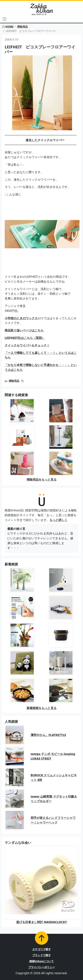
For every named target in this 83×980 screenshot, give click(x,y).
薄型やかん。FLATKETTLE (48, 735)
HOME (8, 27)
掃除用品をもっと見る (42, 479)
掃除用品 (22, 27)
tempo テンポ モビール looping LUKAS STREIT (53, 756)
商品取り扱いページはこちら (24, 330)
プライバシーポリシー (42, 967)
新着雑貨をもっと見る (42, 708)
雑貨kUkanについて (42, 961)
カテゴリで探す (42, 949)
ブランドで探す (42, 955)
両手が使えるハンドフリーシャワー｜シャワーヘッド (53, 820)
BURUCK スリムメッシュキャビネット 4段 (54, 778)
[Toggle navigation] (4, 19)
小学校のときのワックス (21, 318)
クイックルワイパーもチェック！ (27, 345)
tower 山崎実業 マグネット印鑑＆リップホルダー (54, 799)
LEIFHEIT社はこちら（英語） (25, 338)
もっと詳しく (59, 520)
